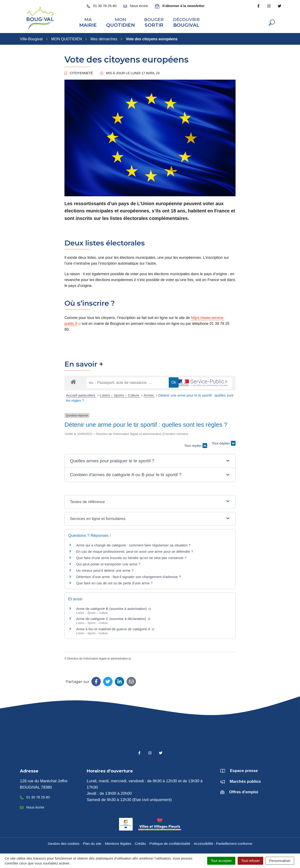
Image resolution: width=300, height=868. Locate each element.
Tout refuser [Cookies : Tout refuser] (250, 861)
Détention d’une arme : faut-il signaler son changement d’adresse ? (128, 576)
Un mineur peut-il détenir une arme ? (105, 570)
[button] (150, 461)
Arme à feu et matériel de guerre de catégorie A (115, 629)
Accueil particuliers (81, 395)
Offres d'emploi (244, 792)
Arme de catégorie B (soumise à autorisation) (114, 608)
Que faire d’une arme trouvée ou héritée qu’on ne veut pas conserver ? (131, 557)
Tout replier (196, 445)
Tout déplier (224, 443)
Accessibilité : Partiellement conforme (223, 843)
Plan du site (92, 843)
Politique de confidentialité (170, 843)
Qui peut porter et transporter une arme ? (108, 563)
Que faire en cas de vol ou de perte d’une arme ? (114, 582)
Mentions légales (118, 843)
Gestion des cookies (64, 843)
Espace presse (244, 770)
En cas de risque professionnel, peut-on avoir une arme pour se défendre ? (135, 551)
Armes (149, 395)
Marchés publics (245, 781)
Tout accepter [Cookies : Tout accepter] (221, 861)
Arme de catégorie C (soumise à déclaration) (113, 618)
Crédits (140, 843)
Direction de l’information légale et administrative (99, 658)
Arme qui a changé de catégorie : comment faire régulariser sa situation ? (133, 544)
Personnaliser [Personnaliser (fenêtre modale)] (280, 861)
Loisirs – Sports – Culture (120, 395)
